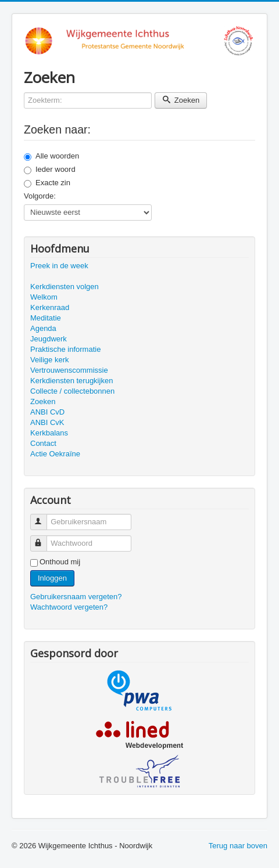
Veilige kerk (49, 360)
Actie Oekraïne (55, 454)
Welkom (44, 297)
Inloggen (52, 578)
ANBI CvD (47, 412)
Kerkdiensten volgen (65, 287)
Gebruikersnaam (44, 517)
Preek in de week (59, 266)
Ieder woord (50, 170)
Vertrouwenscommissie (69, 370)
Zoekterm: (24, 93)
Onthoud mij (60, 562)
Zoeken (181, 100)
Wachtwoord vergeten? (69, 607)
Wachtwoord (44, 539)
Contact (43, 443)
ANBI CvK (47, 422)
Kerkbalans (49, 433)
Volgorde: (40, 196)
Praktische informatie (65, 349)
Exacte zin (47, 183)
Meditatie (46, 318)
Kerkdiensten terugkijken (71, 381)
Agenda (43, 328)
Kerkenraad (50, 307)
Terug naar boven (238, 846)
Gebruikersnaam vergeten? (76, 597)
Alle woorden (51, 156)
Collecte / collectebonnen (72, 391)
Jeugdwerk (49, 339)
